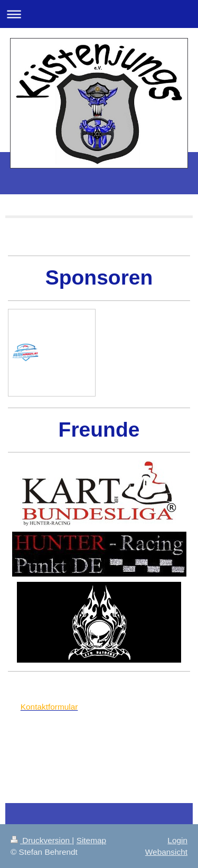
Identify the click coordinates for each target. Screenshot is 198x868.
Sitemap (91, 840)
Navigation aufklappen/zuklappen (99, 14)
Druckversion (41, 840)
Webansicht (166, 852)
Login (177, 840)
